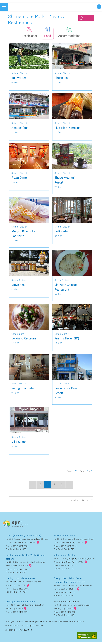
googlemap (38, 544)
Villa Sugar (19, 443)
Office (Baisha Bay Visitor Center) (24, 537)
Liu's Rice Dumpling (68, 129)
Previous (39, 486)
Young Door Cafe (23, 390)
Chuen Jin (61, 79)
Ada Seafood (20, 129)
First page (32, 486)
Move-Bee (18, 286)
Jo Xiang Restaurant (25, 340)
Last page (71, 486)
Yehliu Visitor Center (65, 557)
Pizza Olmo (19, 179)
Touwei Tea (19, 79)
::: (1, 515)
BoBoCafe (61, 233)
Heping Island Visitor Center (21, 580)
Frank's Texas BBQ (67, 340)
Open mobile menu (4, 7)
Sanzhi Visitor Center (65, 537)
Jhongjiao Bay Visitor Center (21, 603)
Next (63, 486)
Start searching (99, 7)
